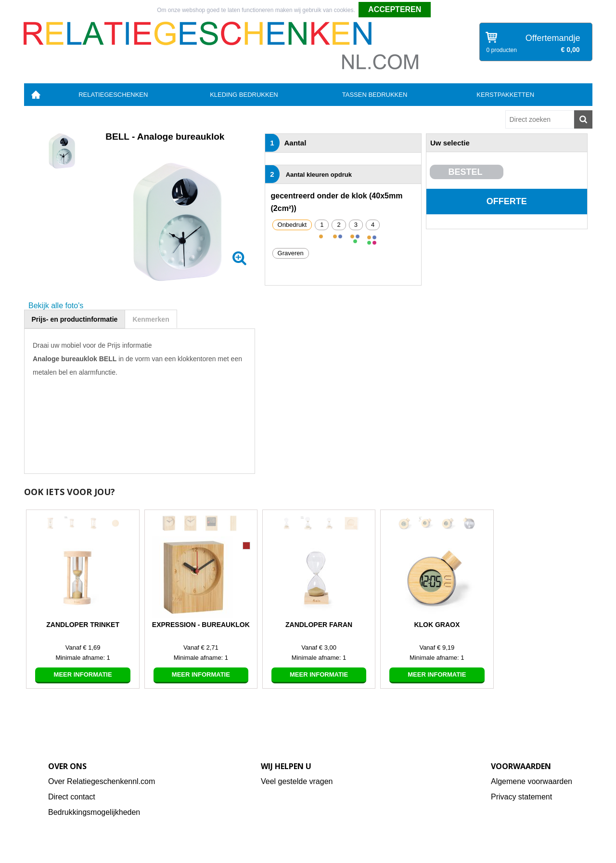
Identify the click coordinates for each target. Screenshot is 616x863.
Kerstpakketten (505, 95)
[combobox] (540, 119)
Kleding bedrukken (244, 95)
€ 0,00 (571, 50)
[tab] (75, 319)
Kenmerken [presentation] (151, 319)
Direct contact (72, 797)
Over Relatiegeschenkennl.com (102, 781)
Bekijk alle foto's (56, 306)
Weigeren (447, 10)
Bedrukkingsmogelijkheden (94, 812)
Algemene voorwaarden (532, 781)
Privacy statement (521, 797)
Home (36, 95)
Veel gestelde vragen (297, 781)
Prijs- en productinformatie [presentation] (75, 319)
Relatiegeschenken (113, 95)
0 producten (502, 50)
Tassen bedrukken (375, 95)
